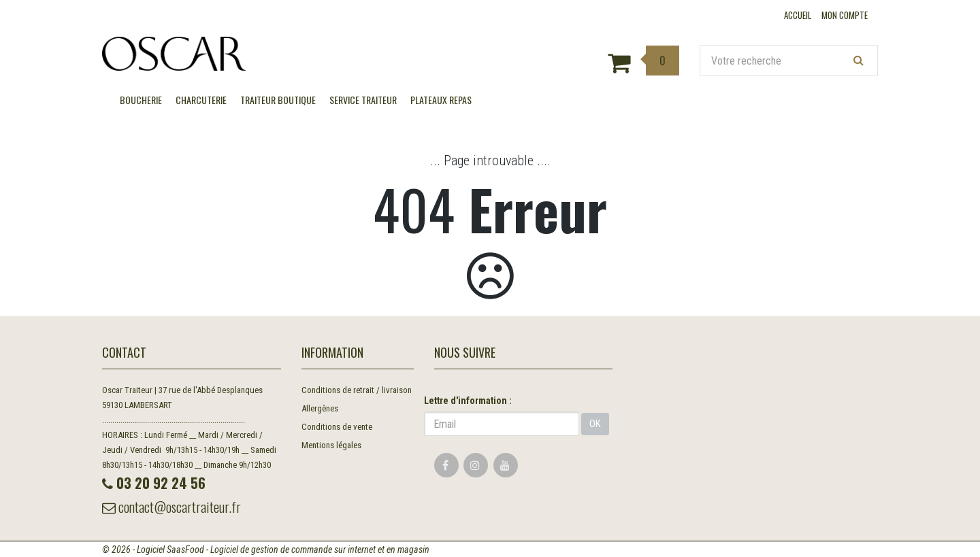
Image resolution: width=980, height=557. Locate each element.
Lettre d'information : (468, 401)
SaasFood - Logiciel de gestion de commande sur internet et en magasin (298, 550)
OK (595, 424)
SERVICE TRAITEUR (363, 100)
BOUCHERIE (141, 100)
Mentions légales (331, 445)
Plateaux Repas (441, 100)
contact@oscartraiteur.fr (171, 507)
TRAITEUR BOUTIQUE (278, 100)
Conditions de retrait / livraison (357, 390)
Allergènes (320, 408)
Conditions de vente (337, 427)
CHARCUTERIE (201, 100)
